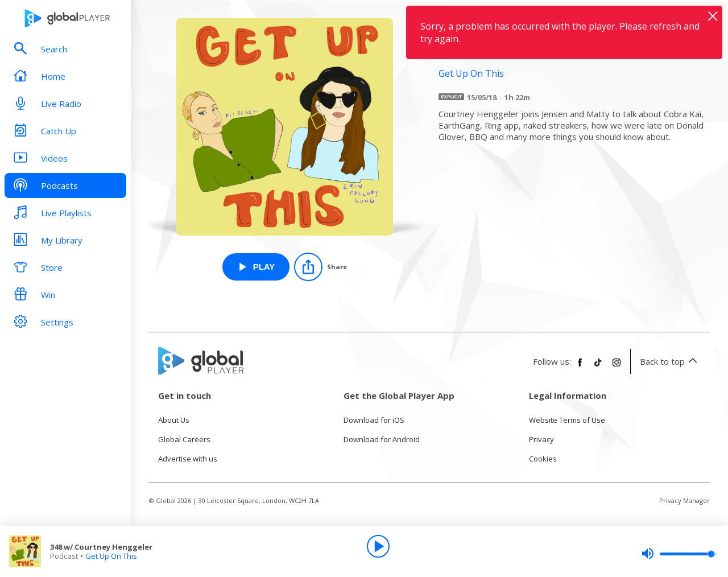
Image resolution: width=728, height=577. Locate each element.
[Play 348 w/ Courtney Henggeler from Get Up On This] (256, 267)
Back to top (670, 361)
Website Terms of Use (567, 420)
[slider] (679, 554)
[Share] (320, 267)
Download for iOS (374, 420)
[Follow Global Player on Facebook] (580, 367)
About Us (174, 420)
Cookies (543, 459)
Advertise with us (188, 459)
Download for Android (382, 439)
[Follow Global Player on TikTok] (598, 367)
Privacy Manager (684, 500)
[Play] (378, 546)
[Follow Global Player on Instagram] (617, 367)
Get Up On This (111, 556)
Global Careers (184, 439)
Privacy (541, 439)
